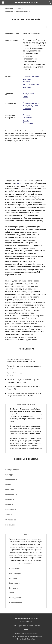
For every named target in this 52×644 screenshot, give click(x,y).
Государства (15, 583)
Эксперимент (29, 123)
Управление (11, 510)
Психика (9, 505)
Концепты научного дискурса (17, 11)
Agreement (22, 626)
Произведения (16, 602)
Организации (15, 574)
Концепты (18, 9)
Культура (9, 475)
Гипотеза (27, 115)
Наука (26, 96)
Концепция (28, 118)
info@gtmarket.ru (29, 639)
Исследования (16, 598)
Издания (13, 578)
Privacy (38, 626)
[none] (3, 3)
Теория (26, 120)
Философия (11, 520)
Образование (11, 495)
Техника (9, 515)
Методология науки (31, 103)
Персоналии (15, 569)
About (14, 626)
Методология (29, 94)
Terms (31, 626)
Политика (10, 500)
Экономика (10, 525)
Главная (9, 9)
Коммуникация (12, 470)
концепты (27, 411)
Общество (10, 490)
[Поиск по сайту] (50, 3)
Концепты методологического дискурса (31, 84)
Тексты (12, 593)
